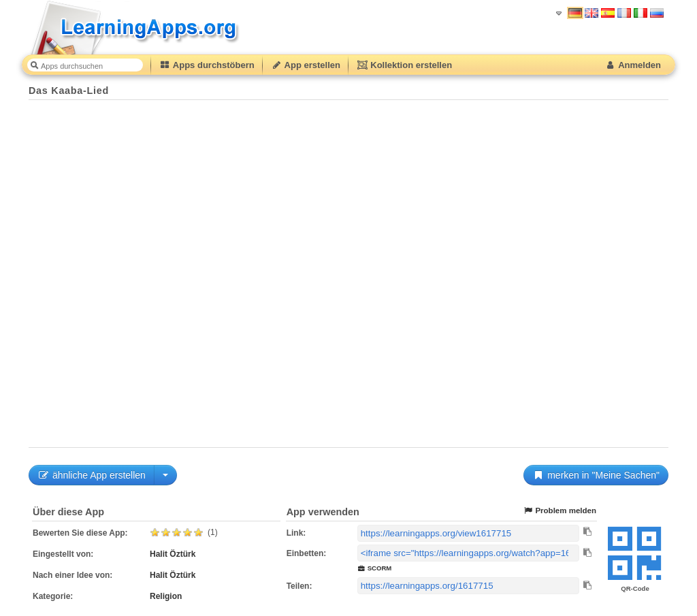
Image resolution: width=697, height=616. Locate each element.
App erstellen (306, 65)
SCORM (375, 568)
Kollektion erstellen (404, 65)
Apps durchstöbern (207, 65)
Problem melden (560, 511)
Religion (166, 596)
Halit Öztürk (173, 554)
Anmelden (633, 65)
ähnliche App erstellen (92, 475)
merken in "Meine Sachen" (596, 475)
